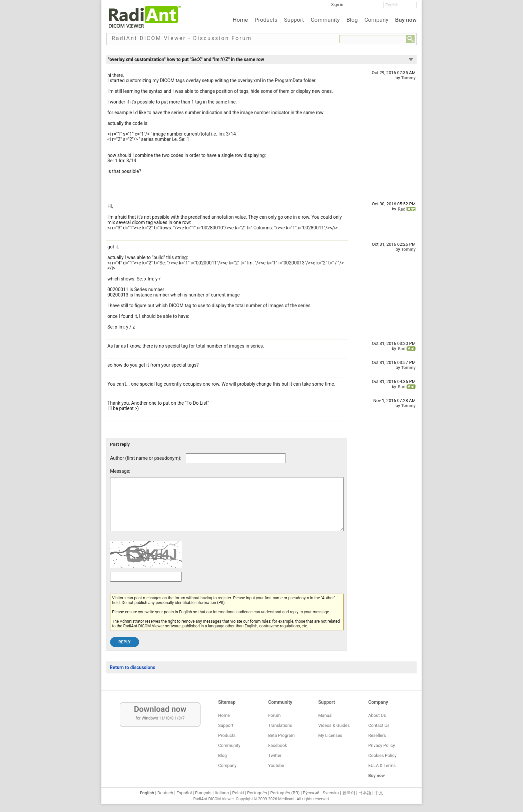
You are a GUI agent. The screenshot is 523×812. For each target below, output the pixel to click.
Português (257, 793)
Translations (280, 725)
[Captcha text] (146, 587)
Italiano (222, 793)
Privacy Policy (382, 745)
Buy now (406, 20)
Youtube (276, 765)
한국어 (349, 793)
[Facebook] (353, 7)
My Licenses (330, 735)
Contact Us (379, 725)
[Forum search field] (373, 39)
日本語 (365, 793)
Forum (274, 715)
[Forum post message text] (227, 509)
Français (203, 793)
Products (266, 20)
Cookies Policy (382, 755)
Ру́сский (311, 793)
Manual (325, 715)
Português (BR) (285, 793)
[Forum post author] (236, 458)
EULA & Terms (382, 765)
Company (376, 20)
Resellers (377, 735)
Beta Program (281, 735)
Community (325, 20)
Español (184, 793)
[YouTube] (373, 7)
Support (294, 20)
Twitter (275, 755)
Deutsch (165, 793)
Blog (352, 20)
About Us (377, 715)
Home (240, 20)
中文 (379, 793)
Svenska (331, 793)
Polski (238, 793)
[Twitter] (363, 7)
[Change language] (400, 5)
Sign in (337, 5)
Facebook (278, 745)
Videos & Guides (334, 725)
